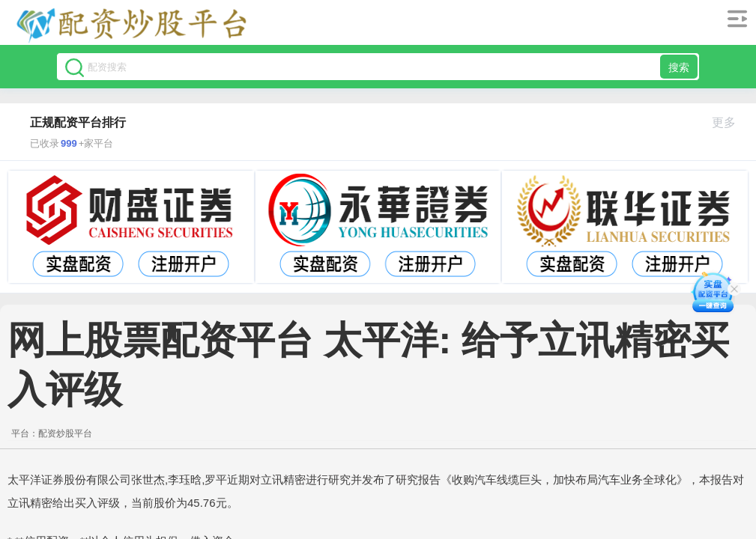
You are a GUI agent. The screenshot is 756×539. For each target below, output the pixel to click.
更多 (730, 122)
